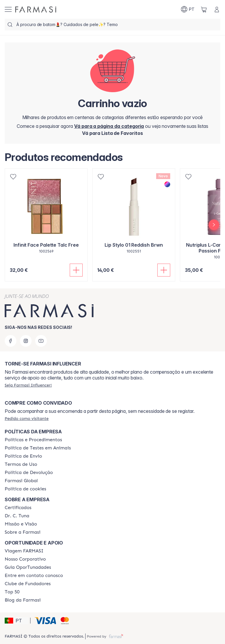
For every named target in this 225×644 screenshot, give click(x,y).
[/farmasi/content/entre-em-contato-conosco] (34, 576)
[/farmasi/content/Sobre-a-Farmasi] (23, 532)
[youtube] (41, 341)
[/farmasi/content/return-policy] (29, 473)
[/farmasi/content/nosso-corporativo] (25, 559)
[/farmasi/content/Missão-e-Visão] (21, 524)
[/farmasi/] (36, 10)
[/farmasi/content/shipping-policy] (23, 456)
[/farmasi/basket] (204, 9)
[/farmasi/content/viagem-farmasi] (24, 551)
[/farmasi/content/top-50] (12, 592)
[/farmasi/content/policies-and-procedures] (33, 440)
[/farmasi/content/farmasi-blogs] (23, 600)
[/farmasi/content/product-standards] (18, 508)
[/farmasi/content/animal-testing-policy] (38, 448)
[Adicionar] (76, 270)
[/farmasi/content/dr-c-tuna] (17, 516)
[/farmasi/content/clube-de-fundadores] (28, 584)
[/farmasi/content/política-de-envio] (21, 464)
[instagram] (26, 341)
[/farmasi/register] (112, 133)
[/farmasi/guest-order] (27, 418)
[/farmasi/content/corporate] (21, 481)
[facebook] (11, 341)
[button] (17, 621)
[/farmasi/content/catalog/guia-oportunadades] (28, 567)
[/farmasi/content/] (25, 489)
